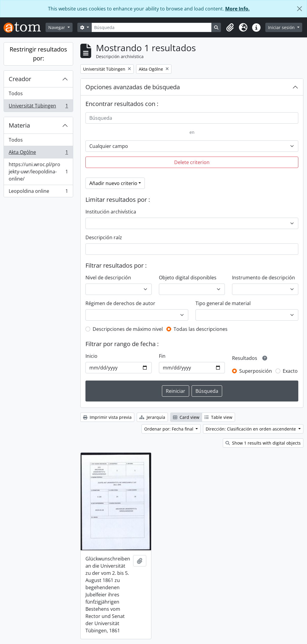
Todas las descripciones (201, 329)
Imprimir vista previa (107, 417)
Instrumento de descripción (264, 278)
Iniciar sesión (282, 27)
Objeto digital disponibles (188, 278)
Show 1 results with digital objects (263, 443)
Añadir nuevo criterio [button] (113, 183)
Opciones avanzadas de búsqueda (133, 87)
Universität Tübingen (38, 107)
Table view (218, 417)
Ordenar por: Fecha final (169, 429)
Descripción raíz (104, 237)
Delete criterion (192, 162)
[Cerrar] (300, 9)
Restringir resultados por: (38, 54)
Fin (162, 356)
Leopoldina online (38, 192)
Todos (16, 93)
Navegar (57, 27)
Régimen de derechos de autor (120, 303)
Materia (19, 125)
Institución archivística (111, 212)
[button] (230, 28)
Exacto (290, 371)
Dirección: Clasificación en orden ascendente (251, 429)
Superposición (256, 371)
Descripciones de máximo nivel (128, 329)
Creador (20, 79)
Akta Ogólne (38, 153)
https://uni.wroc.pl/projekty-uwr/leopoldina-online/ (38, 172)
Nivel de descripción (108, 278)
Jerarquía (152, 417)
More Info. (237, 9)
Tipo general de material (223, 303)
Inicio (91, 356)
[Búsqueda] (152, 27)
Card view (186, 417)
